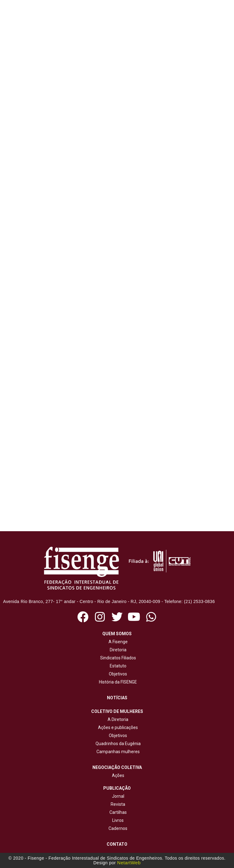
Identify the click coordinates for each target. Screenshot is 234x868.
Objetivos (117, 674)
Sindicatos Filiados (117, 658)
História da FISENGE (117, 682)
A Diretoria (117, 719)
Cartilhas (118, 812)
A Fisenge (117, 642)
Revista (118, 804)
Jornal (118, 796)
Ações (117, 775)
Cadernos (118, 828)
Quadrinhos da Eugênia (117, 744)
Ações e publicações (117, 727)
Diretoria (117, 650)
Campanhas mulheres (117, 752)
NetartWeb (129, 863)
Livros (118, 820)
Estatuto (117, 666)
